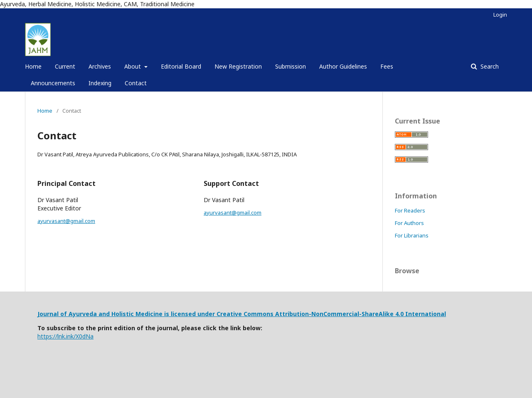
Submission (291, 66)
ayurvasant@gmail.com (66, 221)
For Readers (410, 210)
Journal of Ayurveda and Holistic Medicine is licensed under (127, 314)
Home (33, 66)
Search (489, 66)
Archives (100, 66)
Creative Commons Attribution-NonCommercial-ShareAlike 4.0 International (331, 314)
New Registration (238, 66)
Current (65, 66)
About (133, 66)
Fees (387, 66)
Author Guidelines (343, 66)
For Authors (409, 223)
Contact (136, 83)
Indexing (100, 83)
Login (500, 15)
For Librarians (412, 235)
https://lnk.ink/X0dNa (65, 336)
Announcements (53, 83)
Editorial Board (181, 66)
